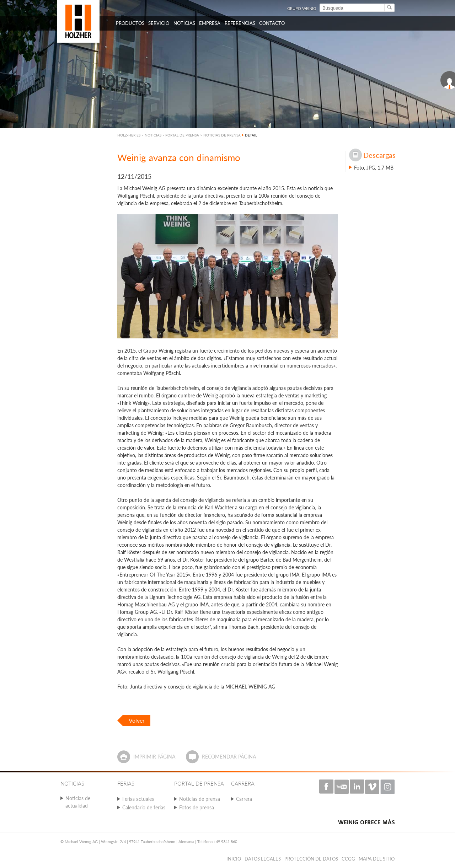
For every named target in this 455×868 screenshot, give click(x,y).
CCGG (348, 859)
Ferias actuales (138, 799)
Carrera (244, 799)
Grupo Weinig (302, 8)
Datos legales (263, 859)
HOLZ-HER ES (129, 135)
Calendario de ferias (144, 807)
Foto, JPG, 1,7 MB (374, 168)
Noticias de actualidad (78, 802)
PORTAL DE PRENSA (182, 135)
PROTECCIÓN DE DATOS (311, 859)
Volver (137, 720)
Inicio (234, 859)
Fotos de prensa (197, 807)
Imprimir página (154, 757)
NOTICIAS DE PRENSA (222, 135)
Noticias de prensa (200, 799)
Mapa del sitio (377, 859)
